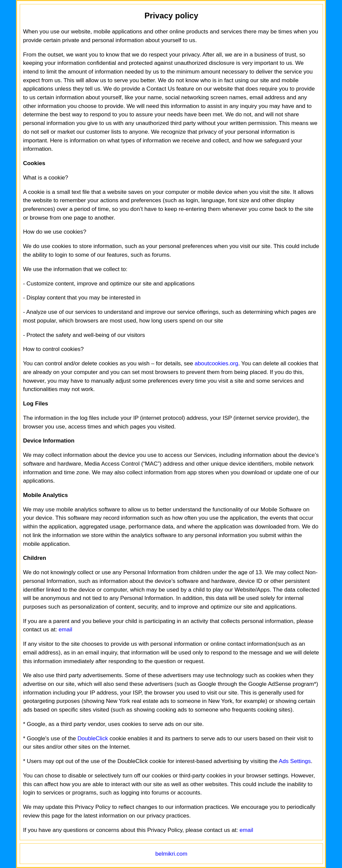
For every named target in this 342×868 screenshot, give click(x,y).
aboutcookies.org (216, 363)
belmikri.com (171, 854)
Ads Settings (295, 761)
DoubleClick (93, 738)
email (65, 630)
